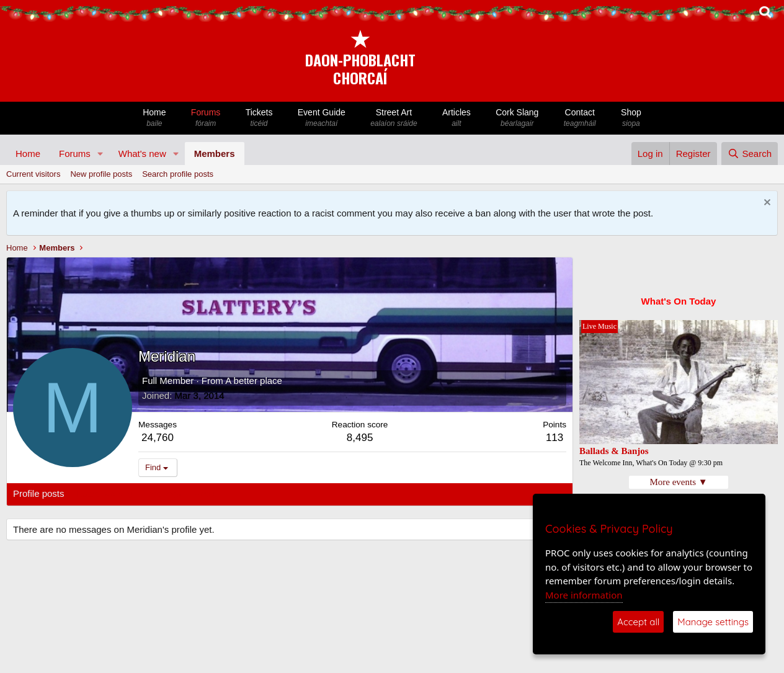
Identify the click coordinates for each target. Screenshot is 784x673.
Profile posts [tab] (39, 493)
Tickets (259, 118)
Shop (631, 118)
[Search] (750, 154)
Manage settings (713, 622)
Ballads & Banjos (614, 451)
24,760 (158, 438)
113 (555, 438)
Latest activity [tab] (105, 493)
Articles (457, 118)
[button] (100, 154)
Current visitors (33, 174)
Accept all (638, 622)
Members (215, 154)
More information (584, 595)
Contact (580, 118)
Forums (206, 118)
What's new (142, 154)
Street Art (394, 118)
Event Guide (322, 118)
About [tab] (206, 493)
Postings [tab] (163, 493)
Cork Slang (517, 118)
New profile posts (101, 174)
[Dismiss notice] (766, 204)
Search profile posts (178, 174)
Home (154, 118)
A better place (254, 381)
